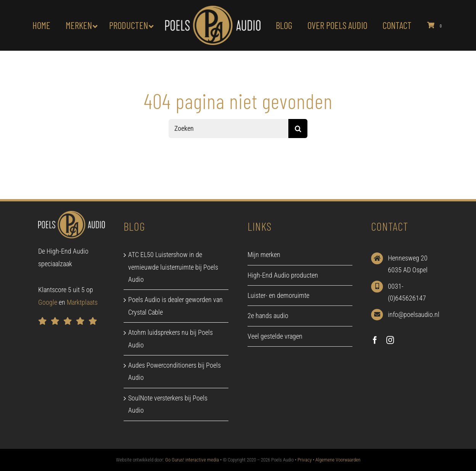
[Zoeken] (228, 129)
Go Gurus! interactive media (192, 460)
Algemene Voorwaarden (338, 460)
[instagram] (390, 340)
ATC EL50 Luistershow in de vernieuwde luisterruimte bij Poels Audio (173, 267)
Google (48, 302)
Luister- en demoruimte (278, 295)
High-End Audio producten (283, 275)
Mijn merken (264, 255)
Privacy (305, 460)
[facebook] (375, 340)
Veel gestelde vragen (275, 336)
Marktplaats (82, 302)
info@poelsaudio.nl (414, 314)
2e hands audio (268, 316)
